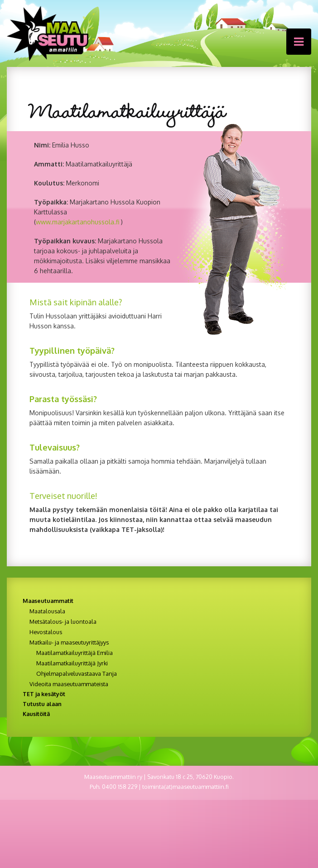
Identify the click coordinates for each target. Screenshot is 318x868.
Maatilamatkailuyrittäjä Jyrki (72, 663)
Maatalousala (47, 611)
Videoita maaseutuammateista (69, 684)
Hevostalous (46, 632)
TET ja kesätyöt (44, 694)
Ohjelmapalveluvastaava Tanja (77, 674)
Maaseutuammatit (48, 601)
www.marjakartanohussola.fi (77, 222)
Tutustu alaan (42, 704)
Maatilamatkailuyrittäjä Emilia (75, 653)
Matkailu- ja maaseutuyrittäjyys (69, 642)
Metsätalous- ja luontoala (63, 621)
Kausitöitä (36, 714)
